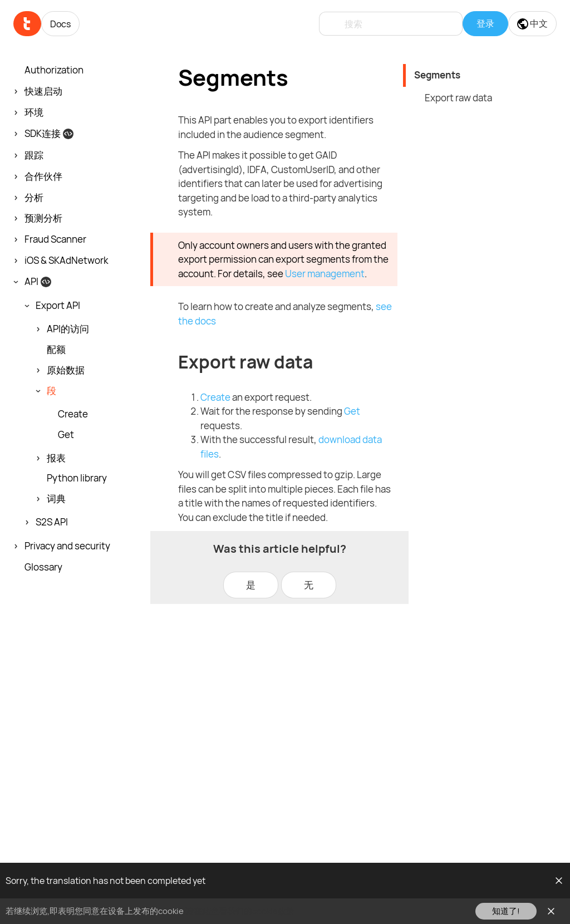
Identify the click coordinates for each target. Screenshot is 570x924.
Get (66, 435)
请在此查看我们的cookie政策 (240, 911)
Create (73, 414)
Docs (60, 24)
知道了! (506, 911)
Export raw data (458, 98)
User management (325, 274)
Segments (437, 75)
